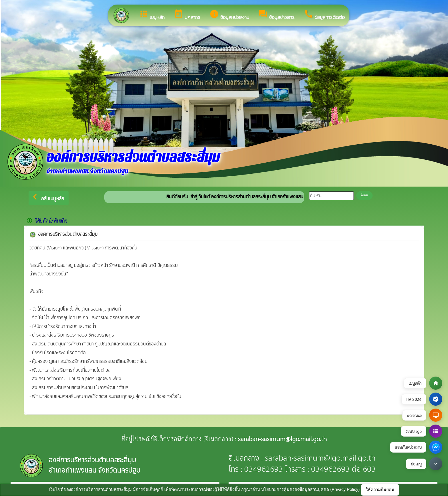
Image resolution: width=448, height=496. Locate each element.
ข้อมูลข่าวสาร (276, 15)
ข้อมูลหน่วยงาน (229, 15)
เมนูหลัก (152, 15)
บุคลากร (187, 15)
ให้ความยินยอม (380, 490)
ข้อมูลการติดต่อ (324, 15)
